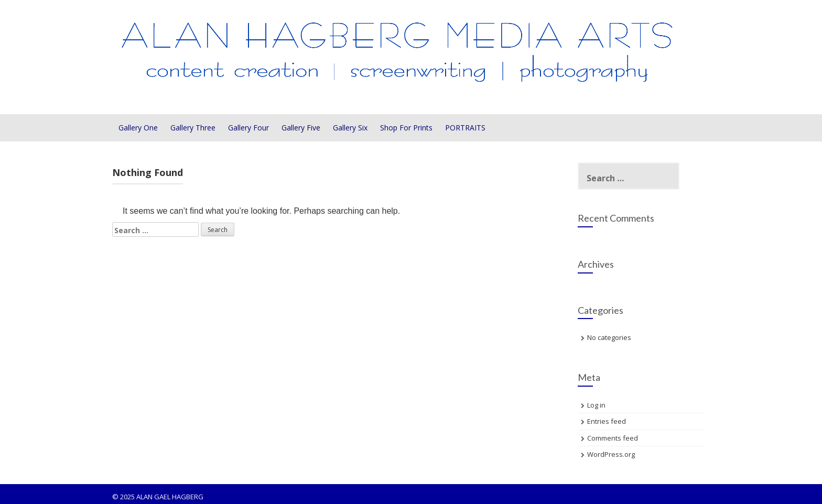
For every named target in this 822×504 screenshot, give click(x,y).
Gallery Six (350, 128)
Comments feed (613, 438)
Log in (596, 405)
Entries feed (607, 421)
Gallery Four (248, 128)
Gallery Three (193, 128)
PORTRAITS (465, 128)
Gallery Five (301, 128)
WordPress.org (611, 454)
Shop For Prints (406, 128)
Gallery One (138, 128)
